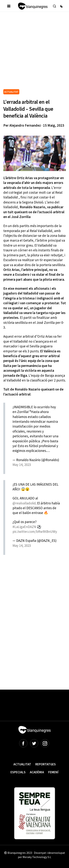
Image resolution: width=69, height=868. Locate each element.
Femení (53, 772)
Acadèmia (37, 772)
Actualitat (22, 764)
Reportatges (46, 764)
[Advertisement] (34, 52)
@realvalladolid (24, 503)
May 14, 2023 (22, 465)
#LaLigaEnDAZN (24, 527)
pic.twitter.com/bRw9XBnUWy (35, 531)
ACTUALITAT (11, 92)
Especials (18, 772)
